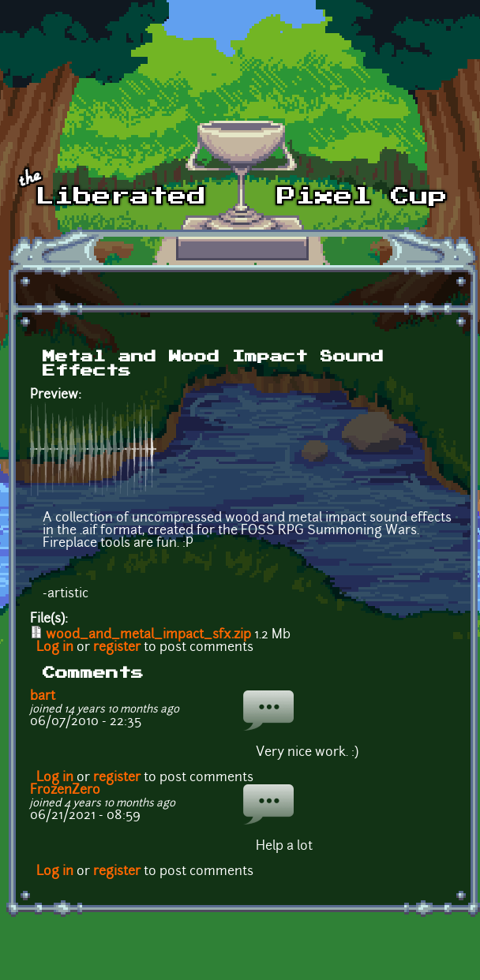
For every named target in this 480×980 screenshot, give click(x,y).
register (117, 648)
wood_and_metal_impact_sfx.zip (148, 635)
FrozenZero (65, 791)
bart (43, 697)
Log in (55, 648)
